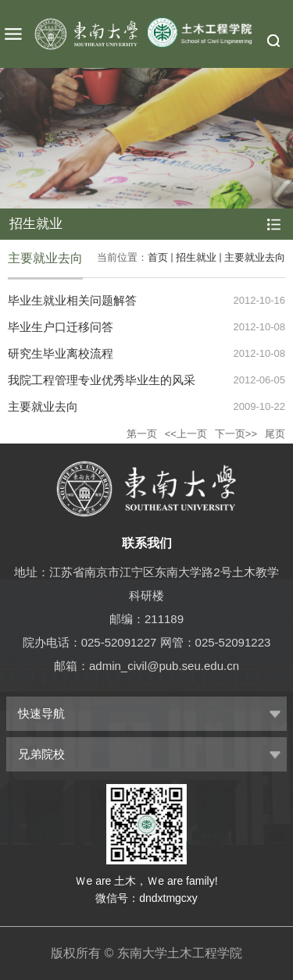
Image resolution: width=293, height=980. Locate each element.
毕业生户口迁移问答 (61, 327)
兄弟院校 (41, 754)
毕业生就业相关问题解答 (72, 300)
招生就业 (196, 257)
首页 (158, 257)
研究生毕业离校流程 (61, 353)
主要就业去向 (255, 257)
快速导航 (41, 713)
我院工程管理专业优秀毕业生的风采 (102, 380)
